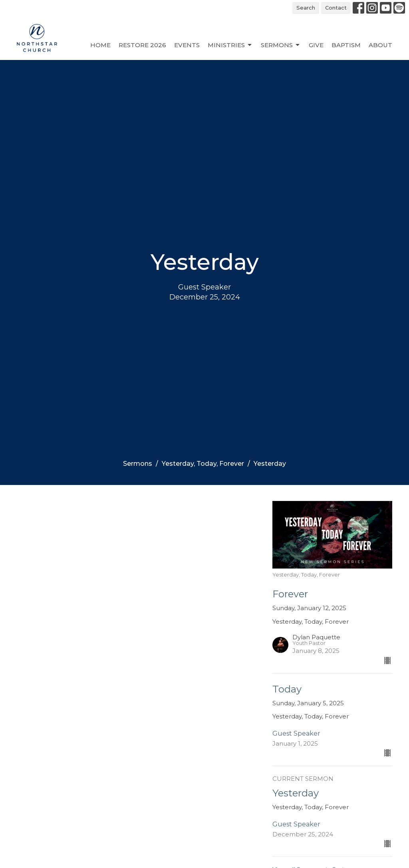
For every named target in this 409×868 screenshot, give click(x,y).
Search (306, 8)
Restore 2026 (142, 45)
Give (316, 45)
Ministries (230, 45)
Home (100, 45)
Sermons (281, 45)
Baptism (346, 45)
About (380, 45)
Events (187, 45)
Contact (336, 8)
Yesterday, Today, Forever (203, 464)
